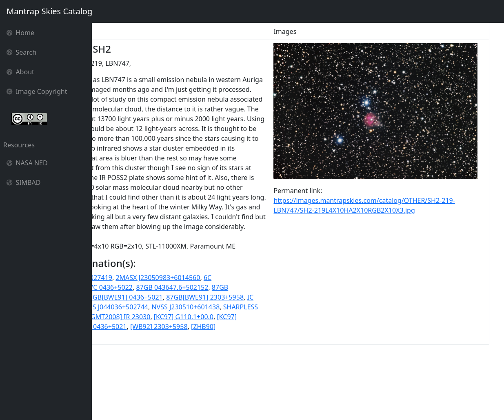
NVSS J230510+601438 (183, 376)
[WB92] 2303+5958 (227, 395)
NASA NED (27, 163)
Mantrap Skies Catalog (49, 11)
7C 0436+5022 (179, 346)
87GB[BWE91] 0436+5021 (210, 356)
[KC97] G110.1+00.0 (224, 385)
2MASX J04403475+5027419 (138, 336)
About (20, 72)
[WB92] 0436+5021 (166, 395)
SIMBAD (23, 182)
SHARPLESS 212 (245, 376)
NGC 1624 (218, 366)
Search (21, 52)
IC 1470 (188, 366)
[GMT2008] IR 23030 (160, 385)
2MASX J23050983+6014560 (225, 336)
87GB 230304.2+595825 (132, 356)
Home (20, 33)
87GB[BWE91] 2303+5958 (134, 366)
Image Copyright (37, 91)
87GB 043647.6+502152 (240, 346)
